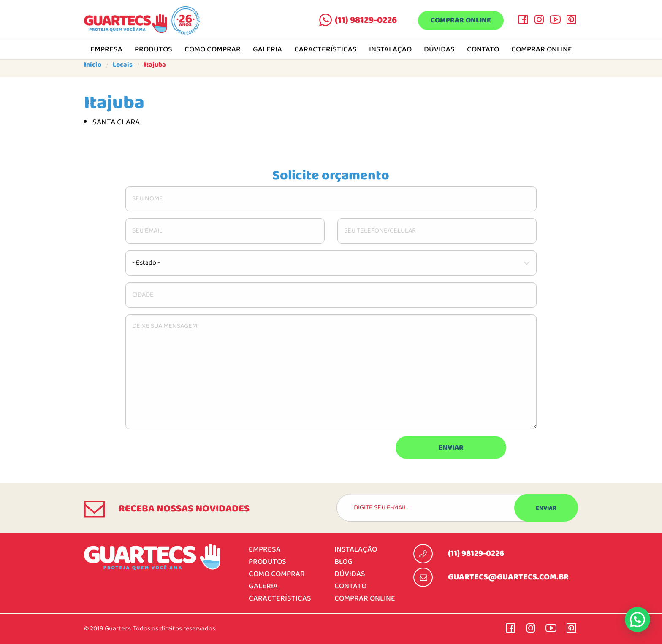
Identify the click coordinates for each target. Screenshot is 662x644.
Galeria (267, 50)
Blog (343, 562)
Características (326, 50)
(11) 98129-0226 (365, 20)
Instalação (390, 50)
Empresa (106, 50)
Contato (483, 50)
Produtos (153, 50)
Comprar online (460, 21)
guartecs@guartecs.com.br (508, 577)
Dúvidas (439, 50)
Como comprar (213, 50)
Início (93, 65)
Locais (123, 65)
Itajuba (155, 65)
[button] (638, 620)
